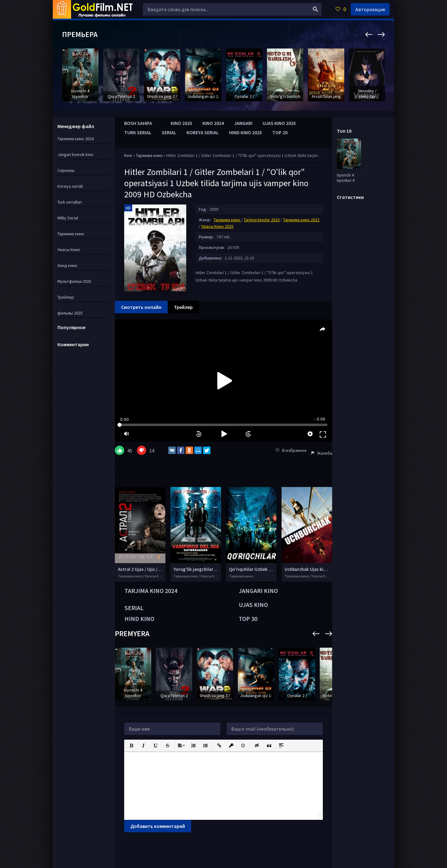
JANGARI (243, 123)
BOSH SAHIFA (138, 123)
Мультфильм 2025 (74, 281)
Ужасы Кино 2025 (217, 226)
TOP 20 (280, 132)
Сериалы (66, 170)
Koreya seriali (70, 186)
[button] (131, 745)
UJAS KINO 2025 (279, 123)
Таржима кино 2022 (301, 220)
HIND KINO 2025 (246, 132)
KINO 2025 (181, 123)
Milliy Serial (68, 218)
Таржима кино (150, 155)
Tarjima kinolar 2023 (262, 220)
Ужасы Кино (69, 250)
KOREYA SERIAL (203, 132)
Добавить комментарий (158, 826)
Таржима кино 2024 (76, 139)
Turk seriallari (70, 202)
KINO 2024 (213, 123)
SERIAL (169, 132)
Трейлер (66, 297)
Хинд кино (67, 265)
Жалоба (322, 453)
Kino (128, 155)
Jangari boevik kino (75, 154)
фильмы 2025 (70, 313)
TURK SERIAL (138, 132)
